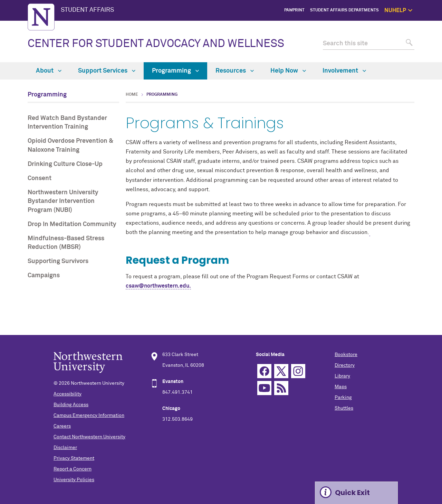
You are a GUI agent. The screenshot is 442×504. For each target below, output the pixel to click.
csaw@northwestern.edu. (158, 286)
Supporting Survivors (58, 261)
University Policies (74, 480)
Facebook (264, 371)
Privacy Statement (74, 458)
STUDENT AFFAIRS (87, 10)
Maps (341, 387)
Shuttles (344, 408)
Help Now (288, 71)
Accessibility (68, 394)
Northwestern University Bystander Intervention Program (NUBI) (63, 201)
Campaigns (44, 276)
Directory (345, 365)
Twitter (281, 371)
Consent (40, 178)
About (49, 71)
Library (342, 376)
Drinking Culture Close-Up (65, 164)
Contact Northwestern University (89, 437)
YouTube (264, 388)
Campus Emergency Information (89, 416)
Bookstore (346, 355)
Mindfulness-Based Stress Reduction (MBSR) (66, 243)
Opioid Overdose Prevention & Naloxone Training (70, 145)
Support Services (107, 71)
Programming (175, 71)
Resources (235, 71)
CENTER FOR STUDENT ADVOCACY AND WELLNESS (156, 44)
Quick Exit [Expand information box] (352, 493)
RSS (281, 388)
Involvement (344, 71)
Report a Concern (73, 469)
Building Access (71, 405)
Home (132, 95)
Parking (343, 398)
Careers (62, 426)
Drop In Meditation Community (72, 224)
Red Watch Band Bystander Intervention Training (67, 123)
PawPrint (294, 10)
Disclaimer (65, 448)
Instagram (298, 371)
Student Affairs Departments (344, 10)
